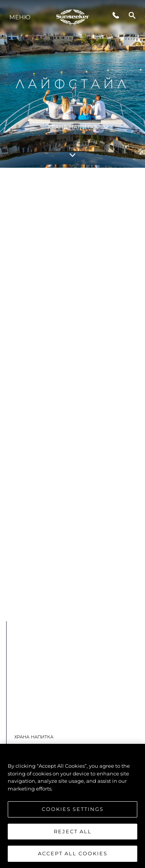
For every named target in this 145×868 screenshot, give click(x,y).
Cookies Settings (73, 809)
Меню (20, 17)
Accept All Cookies (73, 853)
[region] (72, 806)
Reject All (73, 831)
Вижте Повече (68, 579)
